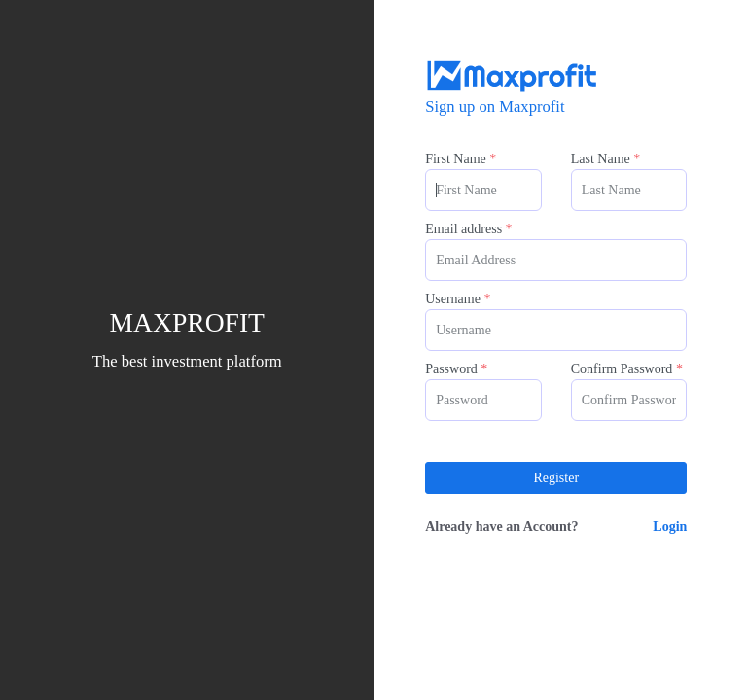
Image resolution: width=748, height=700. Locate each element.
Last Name (606, 159)
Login (670, 526)
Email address (468, 229)
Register (556, 478)
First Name (461, 159)
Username (458, 299)
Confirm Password (627, 369)
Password (456, 369)
